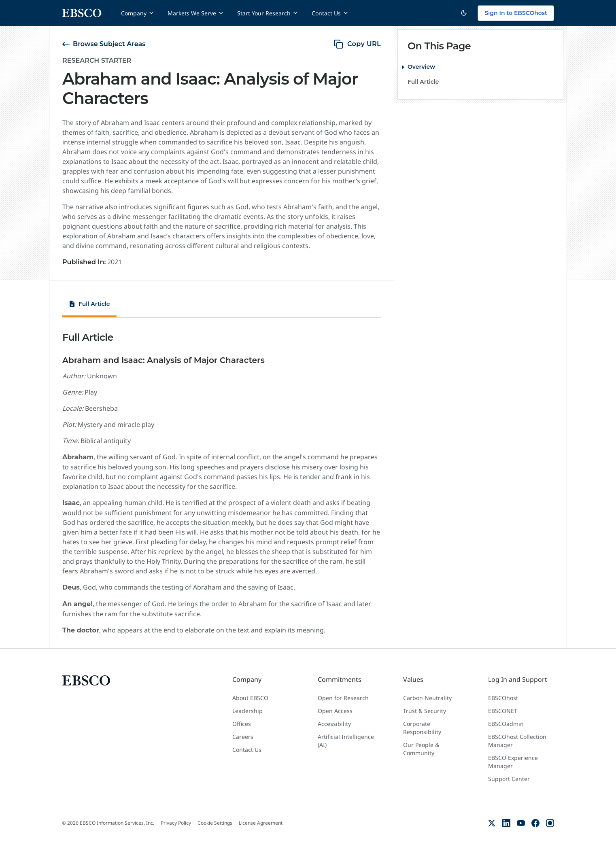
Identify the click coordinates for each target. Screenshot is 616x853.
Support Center (509, 779)
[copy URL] (357, 44)
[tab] (89, 305)
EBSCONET (503, 711)
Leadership (247, 711)
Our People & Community (421, 749)
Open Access (335, 711)
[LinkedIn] (506, 823)
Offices (242, 724)
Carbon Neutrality (427, 698)
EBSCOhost (503, 698)
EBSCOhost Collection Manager (517, 741)
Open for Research (343, 698)
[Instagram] (550, 823)
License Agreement (261, 823)
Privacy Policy (176, 823)
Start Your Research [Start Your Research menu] (268, 13)
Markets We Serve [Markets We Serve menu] (196, 13)
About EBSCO (250, 698)
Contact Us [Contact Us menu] (330, 13)
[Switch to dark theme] (464, 13)
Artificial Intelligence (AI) (346, 741)
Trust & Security (425, 711)
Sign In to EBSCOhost (516, 13)
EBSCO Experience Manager (513, 762)
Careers (243, 737)
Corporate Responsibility (422, 728)
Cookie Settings (215, 823)
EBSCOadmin (506, 724)
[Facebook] (535, 823)
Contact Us (247, 750)
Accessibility (334, 724)
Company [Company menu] (138, 13)
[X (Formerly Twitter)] (492, 823)
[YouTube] (521, 823)
